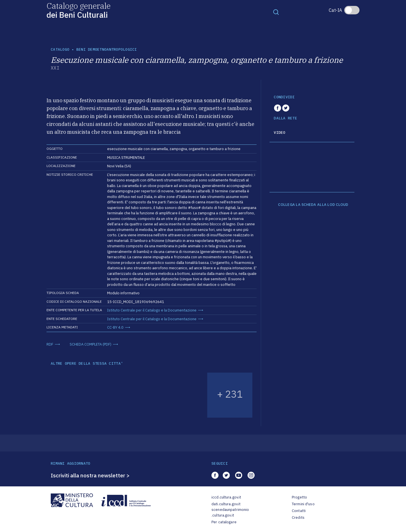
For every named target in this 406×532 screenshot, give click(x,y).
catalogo (60, 49)
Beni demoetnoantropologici (107, 49)
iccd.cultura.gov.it (226, 497)
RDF (50, 344)
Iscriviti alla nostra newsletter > (90, 475)
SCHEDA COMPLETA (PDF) (91, 344)
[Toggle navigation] (276, 12)
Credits (298, 517)
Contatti (299, 511)
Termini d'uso (303, 504)
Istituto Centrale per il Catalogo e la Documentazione (152, 310)
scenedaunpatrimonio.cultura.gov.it (230, 512)
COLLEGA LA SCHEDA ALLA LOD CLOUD (313, 205)
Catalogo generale (79, 10)
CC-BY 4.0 (115, 327)
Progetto (299, 497)
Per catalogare (224, 522)
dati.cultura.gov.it (226, 504)
